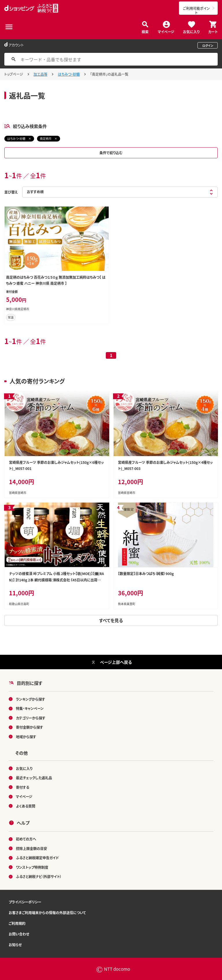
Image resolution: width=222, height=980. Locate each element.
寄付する (23, 787)
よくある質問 (26, 806)
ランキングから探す (30, 699)
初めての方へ (26, 839)
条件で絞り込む (111, 153)
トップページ (14, 74)
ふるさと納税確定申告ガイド (37, 858)
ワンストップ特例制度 (32, 867)
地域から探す (26, 737)
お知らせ (15, 945)
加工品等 (40, 74)
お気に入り (191, 31)
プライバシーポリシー (25, 902)
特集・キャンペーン (30, 708)
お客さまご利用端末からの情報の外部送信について (47, 913)
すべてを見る (111, 620)
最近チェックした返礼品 (34, 778)
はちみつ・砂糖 (69, 74)
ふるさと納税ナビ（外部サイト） (39, 876)
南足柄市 (46, 138)
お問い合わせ (19, 934)
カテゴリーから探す (31, 718)
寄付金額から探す (29, 727)
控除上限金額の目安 (32, 848)
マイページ (166, 31)
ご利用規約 (17, 923)
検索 (145, 31)
